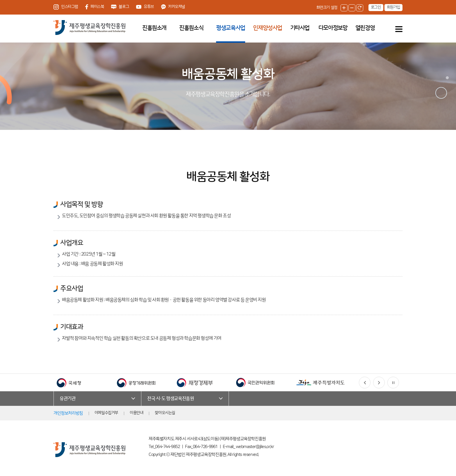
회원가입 (393, 7)
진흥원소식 (191, 28)
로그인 (376, 7)
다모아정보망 (333, 28)
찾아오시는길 (165, 413)
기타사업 (300, 28)
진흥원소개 (154, 28)
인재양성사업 (268, 28)
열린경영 (365, 28)
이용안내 (136, 413)
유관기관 (67, 399)
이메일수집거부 (106, 413)
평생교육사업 (231, 28)
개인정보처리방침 (68, 413)
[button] (365, 383)
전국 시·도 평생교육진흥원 (170, 399)
